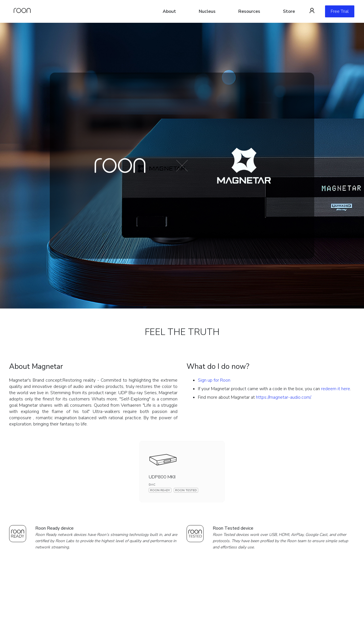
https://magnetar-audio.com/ (283, 397)
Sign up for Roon (214, 380)
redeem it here (336, 389)
